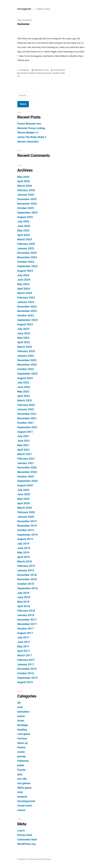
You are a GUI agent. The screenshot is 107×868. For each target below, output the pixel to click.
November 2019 (27, 526)
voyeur (21, 810)
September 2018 (27, 588)
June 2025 (24, 226)
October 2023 (26, 315)
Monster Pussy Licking (31, 128)
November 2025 (27, 204)
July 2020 (23, 490)
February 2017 (26, 660)
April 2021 (24, 450)
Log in (21, 830)
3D (19, 703)
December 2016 (27, 669)
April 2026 (24, 181)
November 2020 (27, 472)
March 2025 (25, 239)
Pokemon (23, 761)
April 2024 (24, 289)
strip (20, 792)
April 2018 (24, 606)
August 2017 (25, 633)
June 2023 (24, 333)
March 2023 (25, 347)
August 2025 (25, 217)
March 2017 (25, 655)
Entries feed (25, 835)
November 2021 (27, 418)
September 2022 (27, 374)
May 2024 (23, 284)
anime (21, 716)
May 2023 (23, 338)
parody (21, 756)
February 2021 (26, 459)
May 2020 (23, 499)
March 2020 (25, 508)
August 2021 (25, 432)
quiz (20, 774)
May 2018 (23, 602)
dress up (23, 743)
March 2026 (25, 186)
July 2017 (23, 637)
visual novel (25, 806)
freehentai (32, 73)
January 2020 (26, 517)
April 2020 (24, 503)
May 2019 (23, 552)
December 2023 (27, 307)
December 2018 (27, 575)
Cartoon (22, 738)
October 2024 (26, 262)
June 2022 (24, 387)
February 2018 (26, 611)
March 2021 (25, 454)
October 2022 (26, 369)
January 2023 (26, 356)
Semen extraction (28, 142)
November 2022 (27, 365)
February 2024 (26, 298)
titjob (63, 73)
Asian (21, 721)
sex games (24, 783)
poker (21, 765)
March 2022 (25, 400)
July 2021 (23, 436)
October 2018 (26, 584)
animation (23, 712)
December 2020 (27, 467)
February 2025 (26, 244)
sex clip (22, 779)
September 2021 (27, 427)
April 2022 (24, 396)
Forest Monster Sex (29, 124)
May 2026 (23, 177)
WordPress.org (26, 844)
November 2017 (27, 624)
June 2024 (24, 280)
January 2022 (26, 409)
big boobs (24, 73)
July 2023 (23, 329)
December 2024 (27, 253)
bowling (22, 730)
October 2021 (26, 423)
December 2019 (27, 521)
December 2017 (27, 620)
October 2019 (26, 530)
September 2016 (27, 678)
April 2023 (24, 342)
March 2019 (25, 561)
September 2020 (27, 481)
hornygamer (24, 9)
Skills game (24, 788)
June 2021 (24, 441)
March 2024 (25, 293)
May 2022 (23, 392)
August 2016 (25, 682)
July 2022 (23, 382)
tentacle (22, 797)
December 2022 (27, 360)
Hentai (21, 747)
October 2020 (26, 476)
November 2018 (27, 579)
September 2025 (27, 213)
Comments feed (27, 839)
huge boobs (47, 73)
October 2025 (26, 208)
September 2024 (27, 266)
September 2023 (27, 320)
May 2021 (23, 445)
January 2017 (26, 664)
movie (21, 752)
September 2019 (27, 535)
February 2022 (26, 405)
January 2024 (26, 302)
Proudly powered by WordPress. (39, 859)
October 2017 (26, 629)
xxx (19, 76)
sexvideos (56, 73)
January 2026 (26, 195)
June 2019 (24, 548)
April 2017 (24, 651)
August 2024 (25, 271)
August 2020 (25, 485)
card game (24, 734)
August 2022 (25, 378)
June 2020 (24, 494)
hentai (39, 73)
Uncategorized (59, 70)
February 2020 (26, 512)
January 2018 (26, 615)
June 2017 (24, 642)
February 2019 (26, 566)
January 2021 (26, 463)
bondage (23, 725)
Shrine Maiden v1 (28, 133)
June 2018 (24, 597)
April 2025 (24, 235)
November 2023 (27, 311)
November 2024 (27, 257)
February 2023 (26, 351)
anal (20, 707)
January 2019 (26, 570)
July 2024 (23, 275)
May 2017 (23, 646)
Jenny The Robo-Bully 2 (32, 137)
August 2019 (25, 539)
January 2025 (26, 248)
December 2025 (27, 199)
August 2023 (25, 324)
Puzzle (21, 770)
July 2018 (23, 593)
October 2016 (26, 673)
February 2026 (26, 190)
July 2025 (23, 221)
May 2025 (23, 230)
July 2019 (23, 544)
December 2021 (27, 414)
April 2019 (24, 557)
